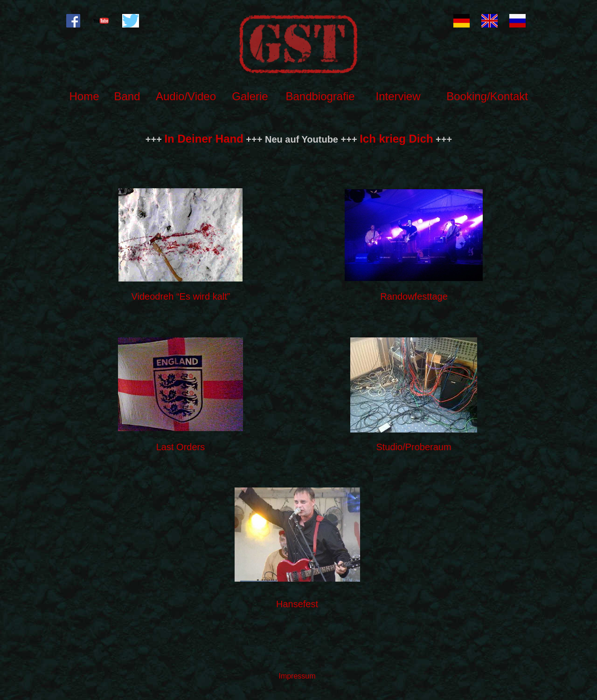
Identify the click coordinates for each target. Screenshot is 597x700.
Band (127, 96)
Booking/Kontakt (487, 96)
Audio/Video (186, 96)
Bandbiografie (320, 96)
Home (84, 96)
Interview (398, 96)
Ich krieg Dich (396, 139)
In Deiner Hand (204, 139)
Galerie (250, 96)
